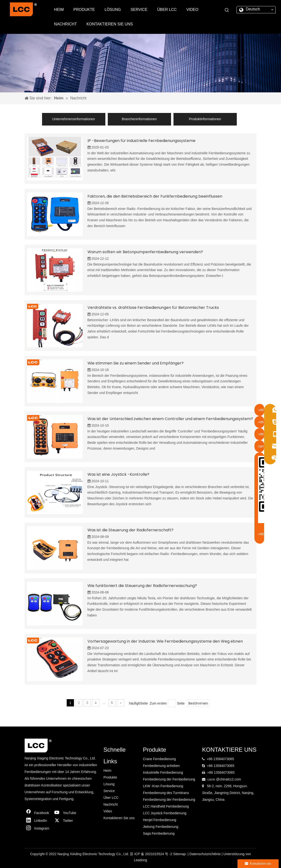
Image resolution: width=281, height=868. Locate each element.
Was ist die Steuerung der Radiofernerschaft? (130, 530)
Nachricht (111, 804)
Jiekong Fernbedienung (160, 827)
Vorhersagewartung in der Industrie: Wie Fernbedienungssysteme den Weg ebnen (165, 641)
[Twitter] (66, 821)
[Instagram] (38, 828)
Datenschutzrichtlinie (205, 854)
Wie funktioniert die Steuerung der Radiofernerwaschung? (142, 586)
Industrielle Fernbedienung (163, 772)
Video (108, 811)
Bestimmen (198, 703)
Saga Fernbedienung (159, 833)
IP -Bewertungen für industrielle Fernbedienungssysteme (141, 141)
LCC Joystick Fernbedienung (165, 813)
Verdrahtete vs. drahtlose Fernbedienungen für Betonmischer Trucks (153, 308)
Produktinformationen (205, 119)
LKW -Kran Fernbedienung (163, 786)
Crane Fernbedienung (159, 759)
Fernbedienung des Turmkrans (166, 793)
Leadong (140, 860)
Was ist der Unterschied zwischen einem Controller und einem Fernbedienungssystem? (170, 419)
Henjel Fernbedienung (159, 820)
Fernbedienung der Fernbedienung (169, 779)
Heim (107, 771)
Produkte (110, 777)
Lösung (109, 784)
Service (109, 791)
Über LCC (111, 798)
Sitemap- (180, 854)
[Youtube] (66, 813)
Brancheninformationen (139, 119)
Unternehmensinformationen (74, 119)
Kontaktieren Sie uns (119, 818)
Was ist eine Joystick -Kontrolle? (118, 474)
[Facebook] (38, 813)
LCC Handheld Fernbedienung (166, 806)
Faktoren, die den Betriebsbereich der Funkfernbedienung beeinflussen (155, 196)
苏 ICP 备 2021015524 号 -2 (152, 854)
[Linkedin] (38, 821)
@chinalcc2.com (228, 779)
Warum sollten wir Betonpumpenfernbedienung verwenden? (145, 252)
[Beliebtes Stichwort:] (227, 10)
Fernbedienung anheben (161, 766)
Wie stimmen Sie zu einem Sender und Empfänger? (136, 363)
